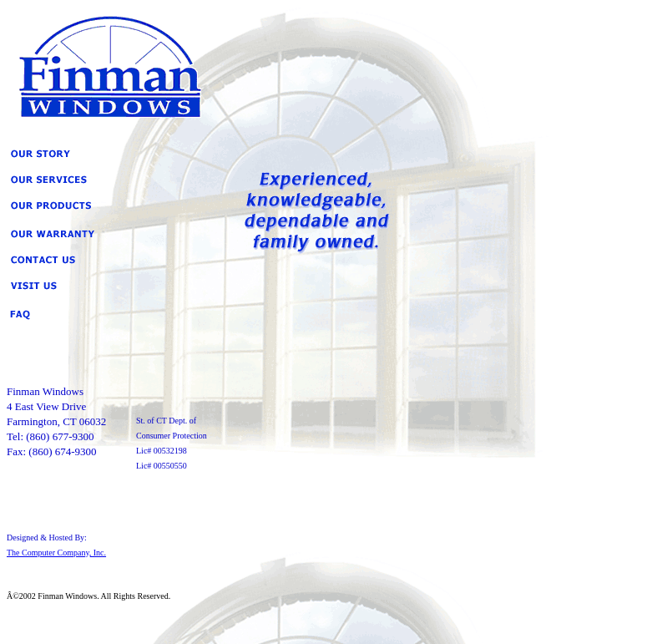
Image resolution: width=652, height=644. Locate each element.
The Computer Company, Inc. (56, 553)
